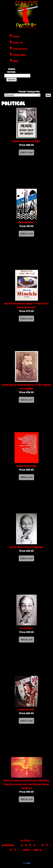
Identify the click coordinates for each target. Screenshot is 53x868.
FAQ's (16, 61)
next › (27, 850)
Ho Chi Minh (26, 628)
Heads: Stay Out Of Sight (27, 141)
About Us (18, 43)
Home (16, 37)
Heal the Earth (27, 222)
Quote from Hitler (26, 466)
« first (25, 840)
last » (38, 850)
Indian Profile (26, 709)
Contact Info (20, 49)
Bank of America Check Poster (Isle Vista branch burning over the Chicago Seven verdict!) (27, 784)
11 (15, 850)
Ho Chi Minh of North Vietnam (26, 547)
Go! (48, 95)
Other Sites (19, 55)
